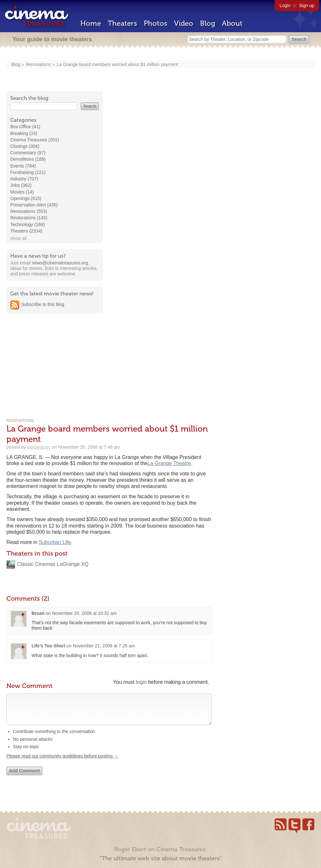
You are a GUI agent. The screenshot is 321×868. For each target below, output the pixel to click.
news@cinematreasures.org (60, 263)
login (141, 682)
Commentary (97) (28, 153)
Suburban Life (55, 542)
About (232, 23)
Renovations (39, 64)
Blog (208, 23)
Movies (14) (22, 192)
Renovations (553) (29, 211)
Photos (156, 23)
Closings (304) (25, 146)
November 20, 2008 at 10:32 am (84, 613)
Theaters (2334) (26, 231)
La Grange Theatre (169, 463)
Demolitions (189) (28, 159)
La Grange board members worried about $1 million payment (117, 64)
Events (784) (23, 166)
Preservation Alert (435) (34, 205)
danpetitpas (39, 447)
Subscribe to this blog (43, 304)
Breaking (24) (24, 133)
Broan (38, 613)
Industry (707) (24, 179)
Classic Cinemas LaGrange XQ (53, 564)
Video (184, 23)
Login (285, 5)
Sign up (307, 5)
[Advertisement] (55, 359)
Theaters (122, 23)
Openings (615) (26, 198)
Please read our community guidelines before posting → (62, 762)
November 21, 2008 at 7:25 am (104, 646)
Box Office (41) (25, 127)
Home (91, 23)
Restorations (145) (29, 218)
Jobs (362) (21, 185)
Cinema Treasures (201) (35, 140)
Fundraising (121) (28, 172)
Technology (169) (28, 224)
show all (18, 238)
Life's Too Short (48, 646)
